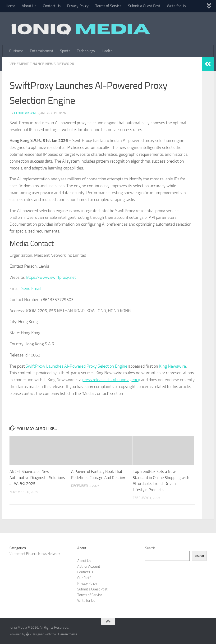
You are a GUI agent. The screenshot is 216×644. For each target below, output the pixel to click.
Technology (86, 51)
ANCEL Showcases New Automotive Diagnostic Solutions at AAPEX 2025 (37, 477)
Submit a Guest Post (144, 6)
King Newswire (172, 366)
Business (16, 51)
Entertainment (42, 51)
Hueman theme (67, 634)
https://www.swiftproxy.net (51, 277)
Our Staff (84, 578)
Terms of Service (108, 6)
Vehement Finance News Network (42, 64)
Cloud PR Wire (26, 113)
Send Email (31, 288)
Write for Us (176, 6)
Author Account (89, 566)
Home (10, 6)
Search (150, 548)
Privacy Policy (78, 6)
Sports (65, 51)
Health (107, 51)
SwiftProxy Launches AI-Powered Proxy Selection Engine (76, 366)
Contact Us (52, 6)
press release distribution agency (111, 380)
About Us (29, 6)
